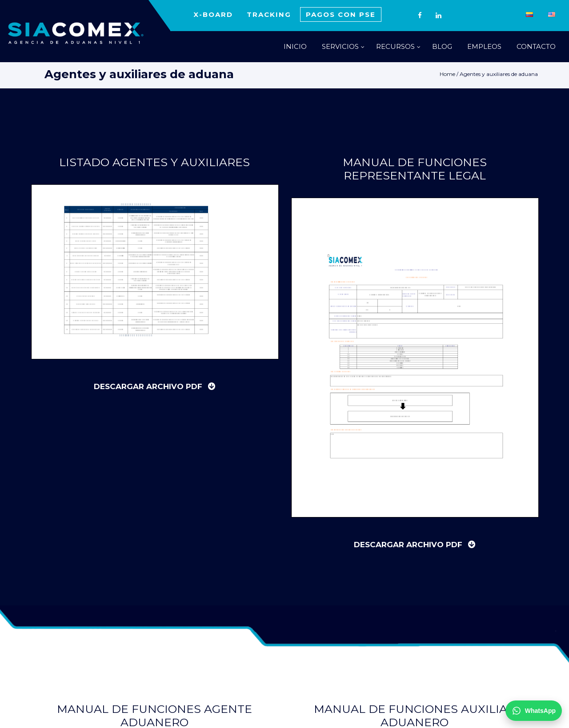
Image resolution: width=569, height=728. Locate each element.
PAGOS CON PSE (341, 14)
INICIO (295, 46)
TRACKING (269, 14)
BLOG (442, 46)
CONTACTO (536, 46)
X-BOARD (213, 14)
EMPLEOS (484, 46)
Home (447, 74)
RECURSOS (395, 46)
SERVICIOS (340, 46)
